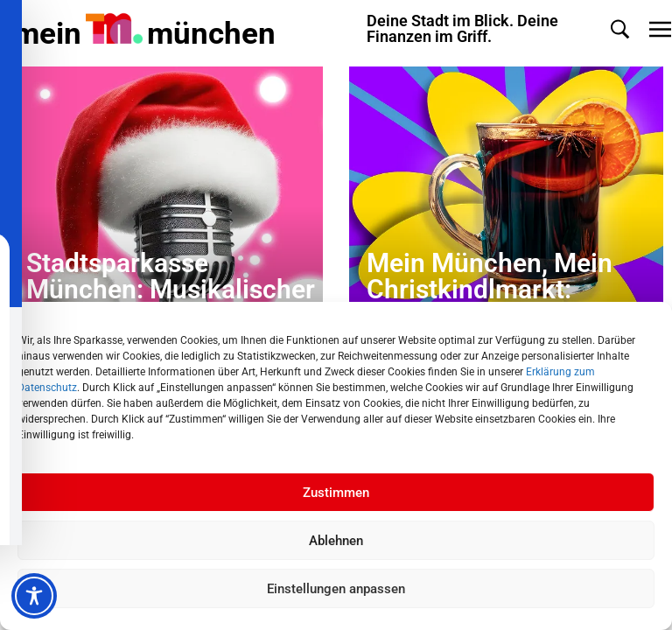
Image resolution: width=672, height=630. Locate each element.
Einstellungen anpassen (336, 589)
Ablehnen (336, 541)
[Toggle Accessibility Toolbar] (34, 596)
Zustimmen (336, 493)
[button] (620, 29)
